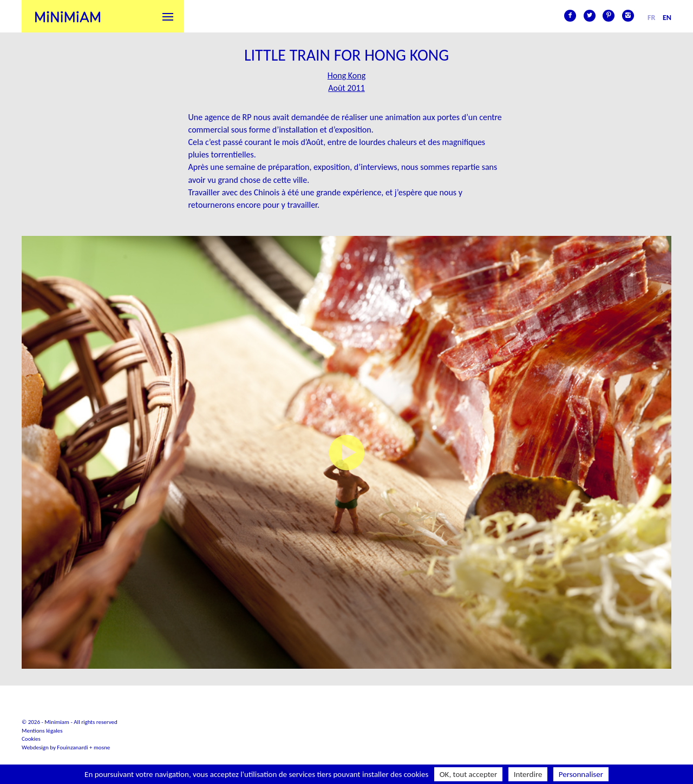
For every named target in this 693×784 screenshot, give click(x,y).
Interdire (528, 774)
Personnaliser (581, 774)
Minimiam (68, 16)
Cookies (31, 739)
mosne (102, 747)
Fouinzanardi (72, 747)
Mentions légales (42, 731)
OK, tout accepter (469, 774)
